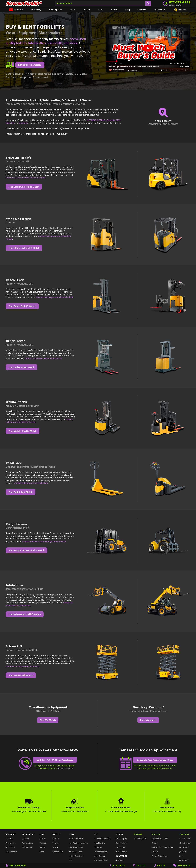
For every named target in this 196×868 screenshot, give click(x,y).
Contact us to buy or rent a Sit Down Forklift (25, 178)
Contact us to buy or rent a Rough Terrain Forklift (44, 541)
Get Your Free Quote (30, 65)
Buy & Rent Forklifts (35, 27)
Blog (127, 10)
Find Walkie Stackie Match (23, 431)
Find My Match (48, 720)
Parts (101, 10)
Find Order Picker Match (22, 367)
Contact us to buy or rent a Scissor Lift (23, 666)
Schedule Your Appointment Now (155, 760)
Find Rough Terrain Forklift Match (26, 550)
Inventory (36, 10)
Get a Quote (55, 10)
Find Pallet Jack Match (21, 492)
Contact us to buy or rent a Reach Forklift (55, 297)
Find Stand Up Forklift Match (24, 248)
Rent (72, 10)
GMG (118, 120)
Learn (114, 10)
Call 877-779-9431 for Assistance (55, 760)
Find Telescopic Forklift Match (25, 614)
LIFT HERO (92, 120)
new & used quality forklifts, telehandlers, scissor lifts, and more (46, 41)
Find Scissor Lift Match (21, 675)
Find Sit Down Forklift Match (24, 187)
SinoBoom (24, 123)
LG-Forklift (110, 120)
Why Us (142, 10)
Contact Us (159, 10)
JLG (13, 123)
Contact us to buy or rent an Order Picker (43, 358)
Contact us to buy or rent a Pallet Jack (31, 483)
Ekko (8, 123)
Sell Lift (86, 10)
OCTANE (101, 120)
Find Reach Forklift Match (22, 306)
